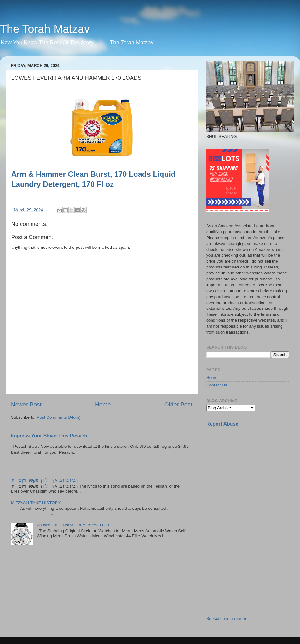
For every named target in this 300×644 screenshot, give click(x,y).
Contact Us (217, 385)
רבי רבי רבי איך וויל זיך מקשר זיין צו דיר (44, 480)
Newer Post (26, 404)
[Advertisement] (253, 476)
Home (103, 404)
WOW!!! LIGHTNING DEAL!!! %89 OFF (73, 525)
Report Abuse (222, 424)
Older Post (178, 404)
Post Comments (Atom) (59, 417)
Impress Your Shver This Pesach (49, 436)
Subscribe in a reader (226, 618)
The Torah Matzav (45, 29)
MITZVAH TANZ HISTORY (36, 503)
